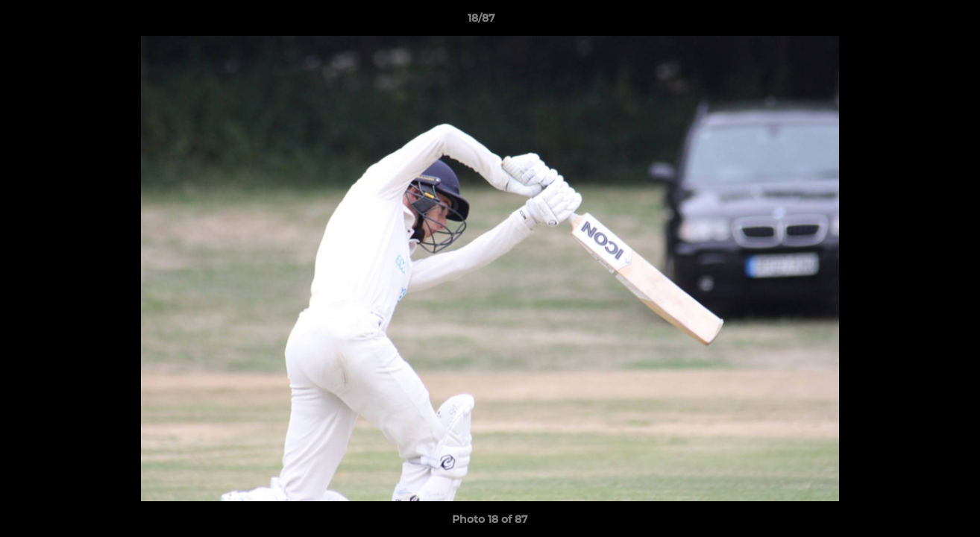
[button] (917, 22)
